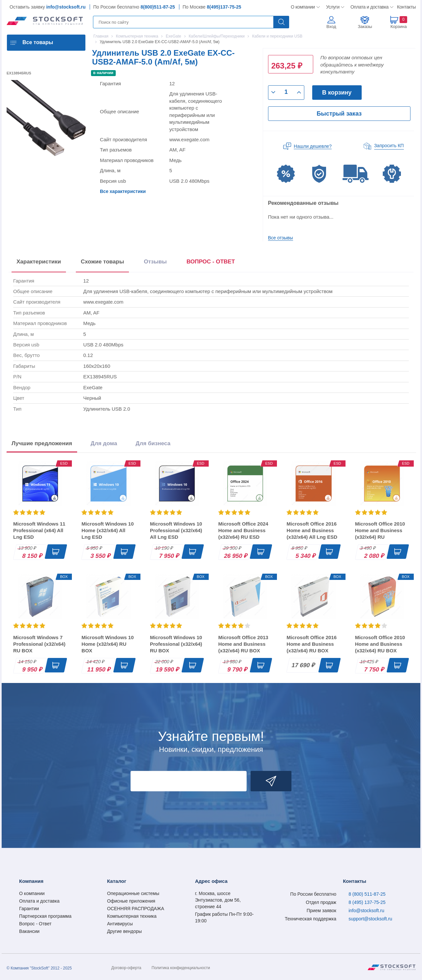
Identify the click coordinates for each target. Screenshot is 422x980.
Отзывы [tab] (155, 262)
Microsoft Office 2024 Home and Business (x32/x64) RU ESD (243, 530)
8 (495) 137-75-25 (367, 902)
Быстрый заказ (339, 114)
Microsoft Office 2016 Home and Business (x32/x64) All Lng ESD (312, 530)
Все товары (38, 42)
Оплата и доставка (368, 7)
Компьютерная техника (132, 916)
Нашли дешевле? (313, 146)
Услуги (333, 7)
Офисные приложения (131, 901)
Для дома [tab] (104, 443)
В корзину (337, 93)
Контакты (406, 7)
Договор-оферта (126, 968)
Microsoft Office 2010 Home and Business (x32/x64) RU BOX (380, 644)
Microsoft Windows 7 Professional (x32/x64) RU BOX (39, 644)
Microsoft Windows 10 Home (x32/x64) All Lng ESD (107, 530)
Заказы (365, 27)
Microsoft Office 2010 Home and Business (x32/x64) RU (380, 530)
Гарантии (29, 909)
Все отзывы (281, 238)
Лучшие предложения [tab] (42, 443)
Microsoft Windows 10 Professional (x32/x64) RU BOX (176, 644)
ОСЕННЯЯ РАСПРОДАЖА (136, 909)
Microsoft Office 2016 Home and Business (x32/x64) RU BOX (312, 644)
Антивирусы (120, 924)
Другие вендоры (124, 931)
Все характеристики (123, 191)
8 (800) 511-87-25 (367, 894)
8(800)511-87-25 (158, 7)
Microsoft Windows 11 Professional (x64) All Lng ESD (39, 530)
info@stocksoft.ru (66, 7)
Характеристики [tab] (39, 262)
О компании (303, 7)
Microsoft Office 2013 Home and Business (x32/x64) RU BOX (243, 644)
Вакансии (29, 931)
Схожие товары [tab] (102, 262)
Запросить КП (389, 146)
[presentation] (211, 263)
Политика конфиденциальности (181, 968)
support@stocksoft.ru (370, 919)
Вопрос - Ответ (35, 924)
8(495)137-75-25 (224, 7)
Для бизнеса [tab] (153, 443)
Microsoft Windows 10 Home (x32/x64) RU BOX (107, 644)
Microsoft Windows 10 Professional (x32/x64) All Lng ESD (176, 530)
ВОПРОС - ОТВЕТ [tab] (211, 262)
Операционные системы (133, 893)
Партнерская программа (45, 916)
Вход (331, 27)
